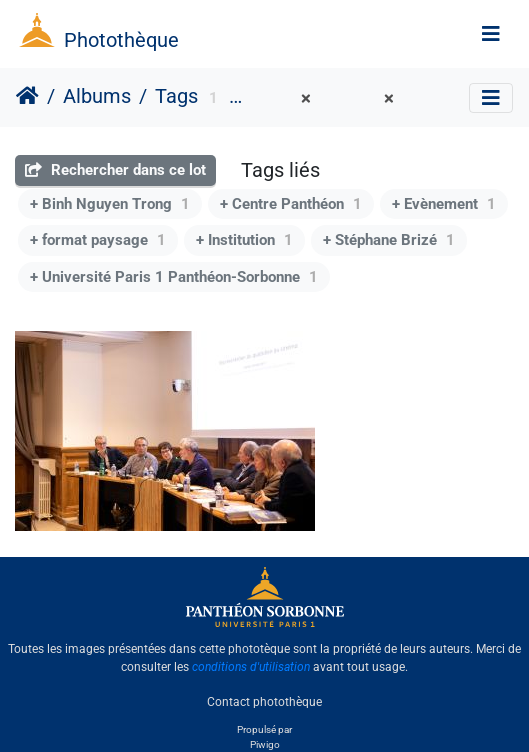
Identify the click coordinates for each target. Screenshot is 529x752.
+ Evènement (444, 204)
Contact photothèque (264, 701)
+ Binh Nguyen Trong (110, 204)
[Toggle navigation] (491, 34)
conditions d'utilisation (251, 667)
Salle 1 (360, 99)
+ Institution (244, 240)
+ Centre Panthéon (291, 204)
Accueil (27, 96)
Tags (176, 96)
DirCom (275, 99)
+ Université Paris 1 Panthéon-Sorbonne (174, 277)
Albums (97, 96)
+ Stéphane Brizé (389, 240)
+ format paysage (98, 240)
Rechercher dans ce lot (115, 170)
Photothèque (121, 40)
